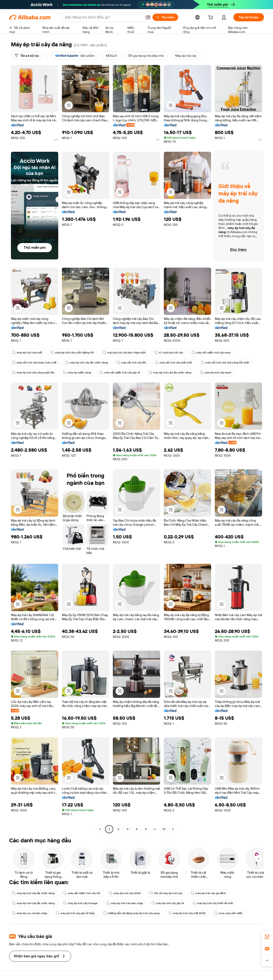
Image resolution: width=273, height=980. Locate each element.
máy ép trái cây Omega (80, 903)
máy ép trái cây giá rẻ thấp (75, 913)
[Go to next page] (173, 829)
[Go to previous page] (100, 829)
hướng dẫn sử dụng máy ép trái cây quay (131, 913)
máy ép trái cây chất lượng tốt (72, 353)
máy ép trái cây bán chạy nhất (124, 353)
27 (164, 829)
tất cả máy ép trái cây (166, 893)
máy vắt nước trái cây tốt (82, 893)
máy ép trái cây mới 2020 (187, 913)
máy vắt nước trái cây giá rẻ (120, 373)
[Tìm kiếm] (165, 17)
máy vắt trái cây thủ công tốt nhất (225, 363)
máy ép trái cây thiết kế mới (213, 903)
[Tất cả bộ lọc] (27, 56)
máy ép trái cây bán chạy (125, 903)
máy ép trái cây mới (27, 353)
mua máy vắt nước (228, 913)
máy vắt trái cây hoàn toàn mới (34, 363)
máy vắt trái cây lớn (131, 363)
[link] (267, 937)
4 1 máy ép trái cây (169, 353)
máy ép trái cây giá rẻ (168, 903)
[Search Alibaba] (103, 17)
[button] (148, 17)
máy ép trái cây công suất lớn (33, 373)
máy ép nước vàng (77, 373)
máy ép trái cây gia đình (209, 893)
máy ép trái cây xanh (216, 373)
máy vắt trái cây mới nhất (174, 363)
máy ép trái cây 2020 (125, 893)
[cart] (211, 18)
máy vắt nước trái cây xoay (211, 353)
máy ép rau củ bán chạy (30, 913)
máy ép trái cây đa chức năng (86, 363)
